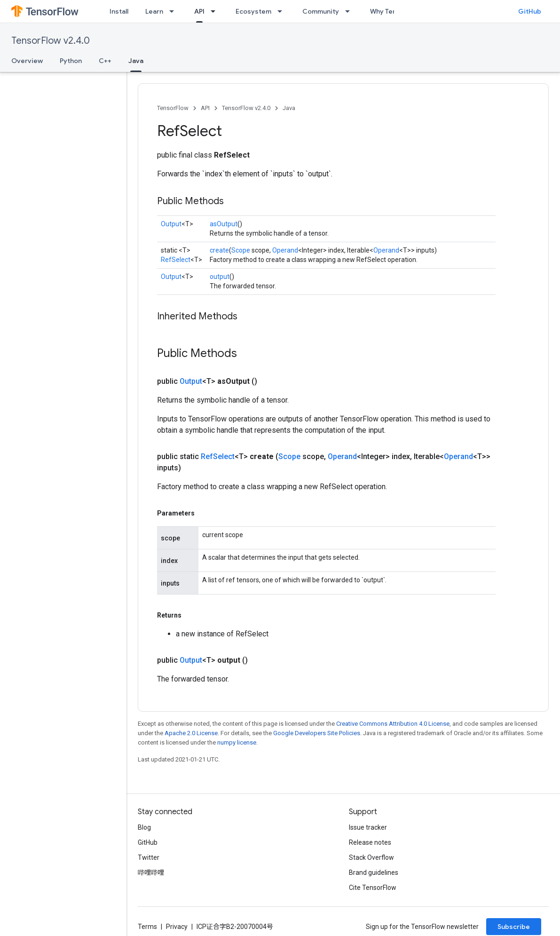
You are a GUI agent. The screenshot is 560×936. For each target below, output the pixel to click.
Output (171, 224)
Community (321, 11)
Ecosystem (253, 11)
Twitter (149, 857)
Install (119, 11)
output (220, 277)
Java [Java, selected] (136, 61)
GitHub (530, 11)
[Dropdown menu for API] (216, 11)
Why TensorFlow (396, 11)
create (219, 250)
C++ (105, 61)
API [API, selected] (199, 11)
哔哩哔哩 (151, 873)
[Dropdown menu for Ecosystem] (283, 11)
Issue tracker (368, 827)
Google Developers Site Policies (317, 733)
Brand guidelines (374, 873)
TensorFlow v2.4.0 (51, 41)
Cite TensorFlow (373, 888)
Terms (147, 927)
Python (71, 61)
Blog (144, 827)
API (205, 108)
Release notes (370, 842)
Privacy (177, 927)
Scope (241, 250)
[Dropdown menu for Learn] (174, 11)
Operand (285, 250)
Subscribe (514, 927)
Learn (154, 11)
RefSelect (176, 260)
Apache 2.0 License (191, 733)
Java (289, 108)
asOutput (224, 224)
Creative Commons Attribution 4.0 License (393, 724)
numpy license (237, 742)
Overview (27, 61)
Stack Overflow (371, 857)
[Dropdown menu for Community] (350, 11)
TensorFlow (173, 108)
